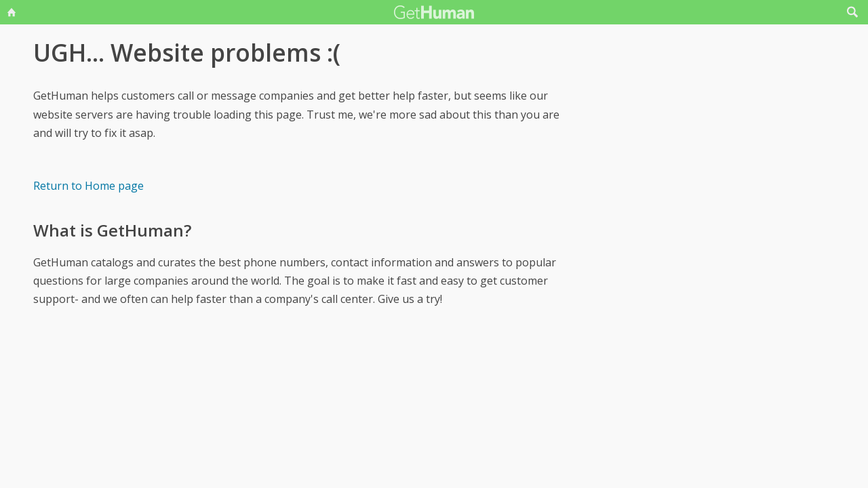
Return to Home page (88, 186)
